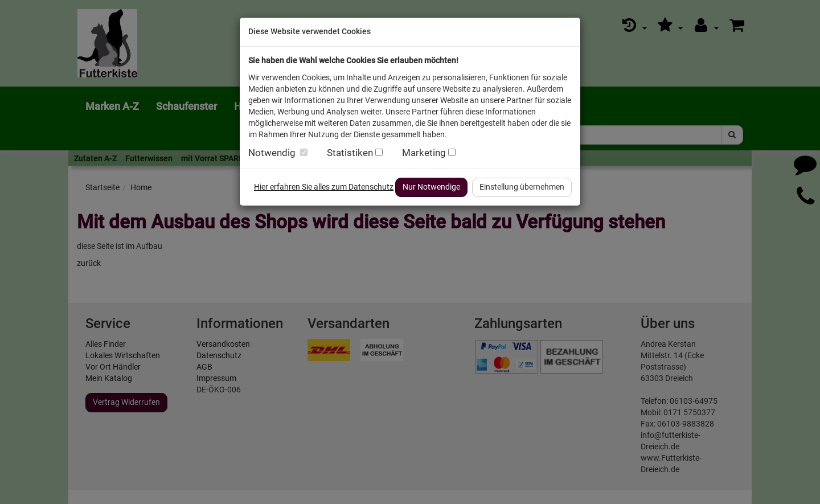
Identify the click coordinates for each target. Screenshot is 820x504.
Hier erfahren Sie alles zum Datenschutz (324, 187)
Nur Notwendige (431, 187)
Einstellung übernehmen (522, 187)
